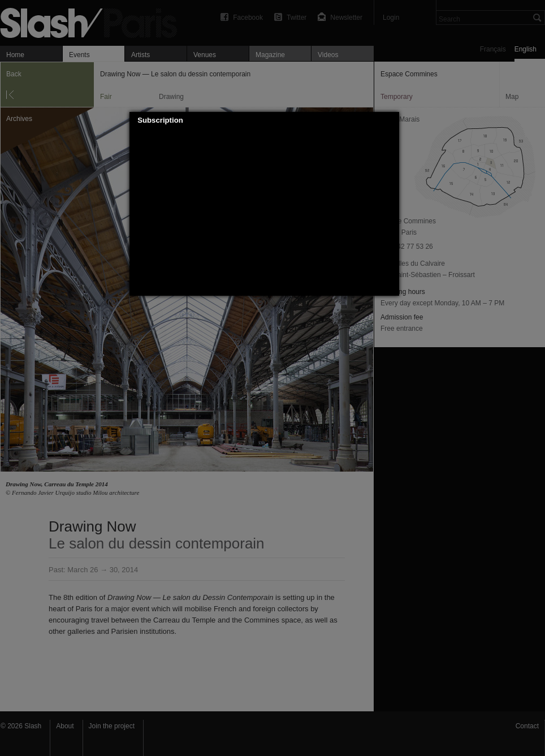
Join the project (112, 726)
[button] (391, 120)
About (65, 726)
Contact (527, 726)
